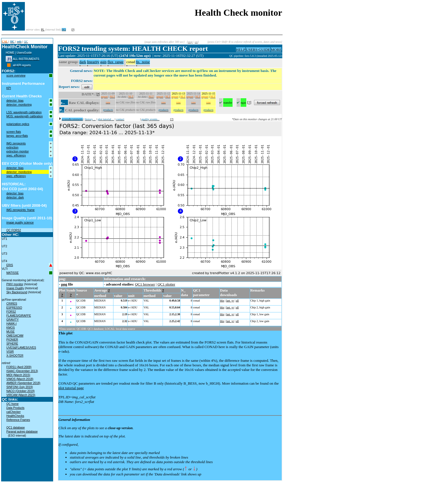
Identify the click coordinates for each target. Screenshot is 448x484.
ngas (243, 103)
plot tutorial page (71, 388)
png (64, 284)
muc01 (225, 56)
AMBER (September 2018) (23, 383)
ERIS (10, 265)
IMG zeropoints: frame (20, 210)
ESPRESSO (14, 308)
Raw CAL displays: (84, 103)
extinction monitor (17, 151)
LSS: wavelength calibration (24, 112)
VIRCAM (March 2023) (21, 395)
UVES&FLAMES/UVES (21, 348)
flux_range (115, 62)
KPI (9, 88)
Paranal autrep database (22, 432)
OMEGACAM (15, 336)
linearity (93, 62)
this (222, 301)
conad (131, 62)
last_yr (230, 301)
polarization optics (18, 124)
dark (83, 62)
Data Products (15, 408)
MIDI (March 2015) (18, 375)
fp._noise (143, 62)
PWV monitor (15, 284)
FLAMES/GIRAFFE (19, 316)
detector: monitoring (19, 105)
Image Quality (15, 288)
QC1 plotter (166, 284)
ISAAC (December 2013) (22, 371)
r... (63, 103)
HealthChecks (15, 416)
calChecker (13, 412)
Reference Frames (18, 420)
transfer (228, 103)
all (237, 301)
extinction (12, 147)
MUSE (10, 332)
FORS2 (11, 312)
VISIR (10, 352)
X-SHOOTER (15, 356)
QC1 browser (145, 284)
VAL (146, 301)
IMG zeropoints (16, 143)
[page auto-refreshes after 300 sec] (164, 42)
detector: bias (15, 101)
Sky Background (17, 292)
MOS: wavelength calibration (24, 116)
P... (62, 110)
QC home (12, 404)
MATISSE (12, 273)
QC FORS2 (14, 230)
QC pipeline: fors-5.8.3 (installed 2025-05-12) (256, 56)
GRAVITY (12, 320)
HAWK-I (11, 324)
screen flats (14, 132)
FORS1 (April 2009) (19, 367)
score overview (16, 76)
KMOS (10, 328)
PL (43, 30)
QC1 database (16, 428)
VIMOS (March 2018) (20, 379)
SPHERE (12, 344)
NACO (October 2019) (20, 391)
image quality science (20, 223)
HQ (64, 30)
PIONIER (12, 340)
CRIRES (12, 304)
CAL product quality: (82, 110)
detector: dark (15, 197)
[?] (172, 119)
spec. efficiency (16, 155)
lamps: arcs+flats (17, 136)
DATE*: (88, 94)
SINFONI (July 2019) (20, 387)
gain (103, 62)
